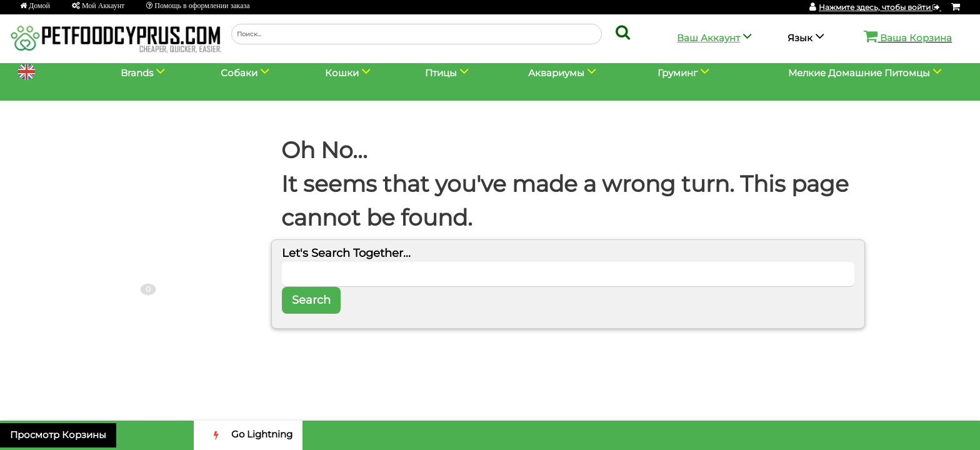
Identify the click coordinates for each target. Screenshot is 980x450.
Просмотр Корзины (58, 435)
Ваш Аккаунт (708, 38)
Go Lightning (248, 435)
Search (311, 300)
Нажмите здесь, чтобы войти (880, 7)
